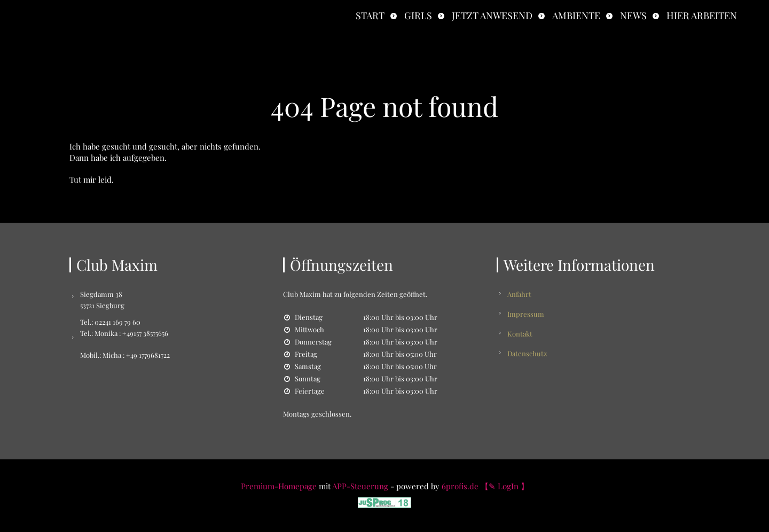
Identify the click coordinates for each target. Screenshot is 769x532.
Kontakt (520, 334)
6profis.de (460, 486)
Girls (418, 15)
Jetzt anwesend (492, 15)
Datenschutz (527, 353)
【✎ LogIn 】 (505, 486)
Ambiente (576, 15)
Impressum (526, 314)
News (633, 15)
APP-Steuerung (360, 486)
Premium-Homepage (279, 486)
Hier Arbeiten (702, 15)
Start (370, 15)
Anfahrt (519, 294)
